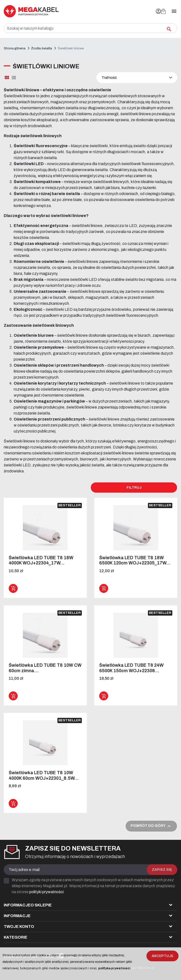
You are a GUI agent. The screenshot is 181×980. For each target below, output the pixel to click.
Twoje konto (19, 926)
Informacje (17, 916)
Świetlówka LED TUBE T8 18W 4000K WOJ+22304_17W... (41, 560)
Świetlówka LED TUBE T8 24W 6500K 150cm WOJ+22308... (131, 668)
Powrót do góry (151, 826)
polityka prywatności (114, 968)
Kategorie (16, 937)
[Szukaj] (90, 28)
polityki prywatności (46, 892)
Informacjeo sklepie (28, 905)
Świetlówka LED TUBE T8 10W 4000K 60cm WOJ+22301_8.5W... (44, 775)
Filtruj (134, 488)
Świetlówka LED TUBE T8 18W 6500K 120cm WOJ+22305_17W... (135, 560)
